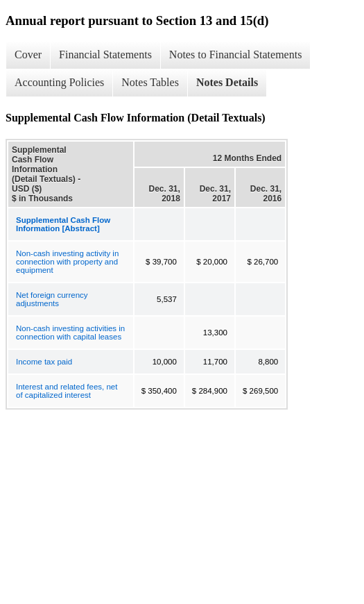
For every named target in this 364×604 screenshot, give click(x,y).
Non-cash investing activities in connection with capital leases (70, 333)
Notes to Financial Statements (236, 54)
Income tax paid (44, 362)
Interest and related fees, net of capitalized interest (67, 391)
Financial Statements (105, 54)
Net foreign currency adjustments (52, 299)
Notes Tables (150, 82)
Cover (28, 54)
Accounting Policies (59, 82)
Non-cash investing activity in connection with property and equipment (67, 262)
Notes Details (227, 82)
